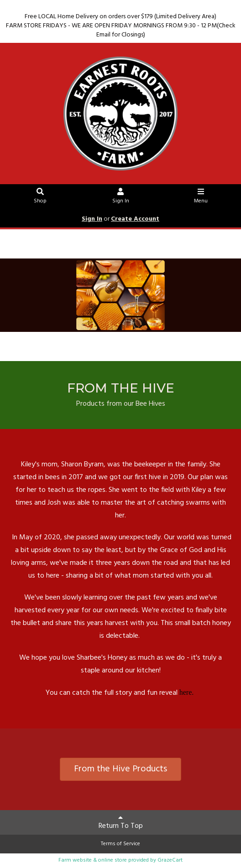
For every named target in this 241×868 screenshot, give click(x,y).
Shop (40, 197)
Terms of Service (120, 844)
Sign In (121, 197)
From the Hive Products (120, 769)
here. (188, 692)
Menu (201, 197)
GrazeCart (170, 860)
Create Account (135, 219)
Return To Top (121, 823)
